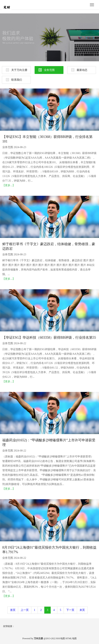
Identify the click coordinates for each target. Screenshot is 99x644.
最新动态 (79, 70)
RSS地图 (60, 638)
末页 (82, 610)
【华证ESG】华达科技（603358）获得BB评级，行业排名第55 (49, 338)
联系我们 (14, 80)
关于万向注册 (17, 70)
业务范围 (47, 70)
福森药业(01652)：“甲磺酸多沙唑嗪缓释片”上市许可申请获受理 (49, 442)
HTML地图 (71, 638)
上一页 (25, 610)
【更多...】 (9, 185)
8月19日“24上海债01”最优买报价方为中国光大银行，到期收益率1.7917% (49, 550)
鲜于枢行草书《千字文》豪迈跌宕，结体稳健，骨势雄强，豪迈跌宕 (49, 246)
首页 (13, 610)
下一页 (70, 610)
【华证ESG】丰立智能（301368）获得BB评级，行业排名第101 (47, 139)
